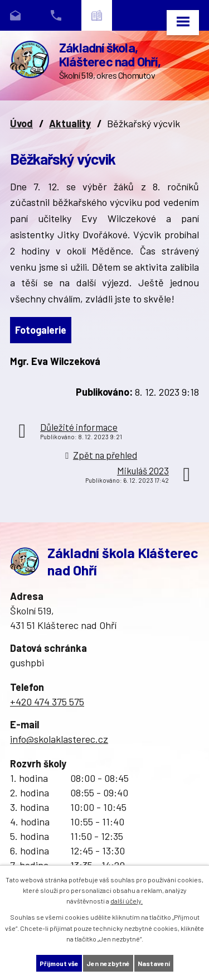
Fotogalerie (41, 330)
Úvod (21, 123)
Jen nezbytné (108, 963)
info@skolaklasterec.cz (59, 739)
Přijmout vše (59, 963)
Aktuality (70, 123)
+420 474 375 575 (47, 702)
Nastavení (154, 963)
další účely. (127, 901)
